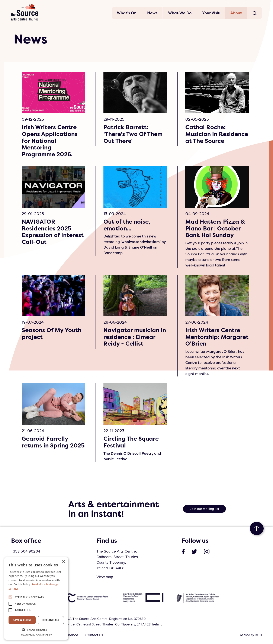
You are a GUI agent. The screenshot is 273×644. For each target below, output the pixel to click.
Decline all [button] (51, 620)
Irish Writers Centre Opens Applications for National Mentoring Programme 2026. (50, 141)
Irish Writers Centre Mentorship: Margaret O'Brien (213, 338)
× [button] (63, 562)
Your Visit (211, 13)
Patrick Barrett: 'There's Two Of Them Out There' (134, 135)
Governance (69, 636)
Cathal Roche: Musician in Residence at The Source (210, 138)
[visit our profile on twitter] (194, 552)
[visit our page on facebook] (183, 552)
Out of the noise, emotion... (127, 226)
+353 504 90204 (26, 552)
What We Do (180, 13)
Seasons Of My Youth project (52, 334)
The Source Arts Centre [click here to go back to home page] (25, 13)
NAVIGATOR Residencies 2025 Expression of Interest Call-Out (53, 233)
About (236, 13)
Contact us (96, 636)
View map (105, 578)
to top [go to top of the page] (257, 530)
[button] (36, 630)
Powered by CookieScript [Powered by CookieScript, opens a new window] (36, 635)
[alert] (36, 598)
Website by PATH (251, 636)
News (152, 13)
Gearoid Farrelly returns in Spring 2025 (46, 447)
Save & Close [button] (22, 620)
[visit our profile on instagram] (207, 552)
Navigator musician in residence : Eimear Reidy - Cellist (135, 338)
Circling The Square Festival (132, 443)
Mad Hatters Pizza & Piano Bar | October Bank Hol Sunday (215, 229)
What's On (127, 13)
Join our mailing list (204, 510)
